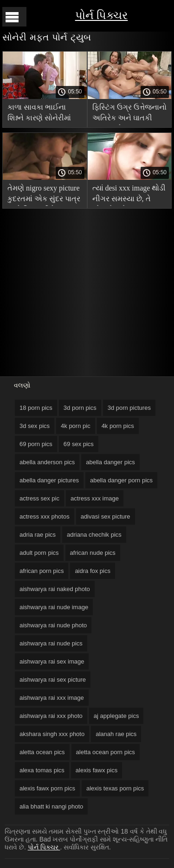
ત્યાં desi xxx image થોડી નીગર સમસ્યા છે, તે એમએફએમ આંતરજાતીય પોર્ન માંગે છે (129, 195)
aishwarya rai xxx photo (51, 716)
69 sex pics (79, 444)
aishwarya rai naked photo (55, 589)
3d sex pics (35, 426)
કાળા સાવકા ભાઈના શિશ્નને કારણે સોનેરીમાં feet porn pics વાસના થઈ (39, 114)
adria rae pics (38, 535)
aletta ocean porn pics (106, 752)
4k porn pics (118, 426)
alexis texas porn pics (115, 788)
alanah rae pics (116, 734)
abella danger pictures (49, 480)
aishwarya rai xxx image (52, 698)
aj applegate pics (116, 716)
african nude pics (93, 553)
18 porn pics (36, 408)
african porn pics (42, 571)
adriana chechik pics (94, 535)
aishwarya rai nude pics (51, 643)
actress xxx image (95, 498)
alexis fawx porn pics (47, 788)
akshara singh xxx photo (52, 734)
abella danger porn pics (121, 480)
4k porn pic (76, 426)
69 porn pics (36, 444)
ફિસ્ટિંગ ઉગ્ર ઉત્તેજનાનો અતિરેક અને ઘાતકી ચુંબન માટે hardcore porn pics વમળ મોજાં (129, 114)
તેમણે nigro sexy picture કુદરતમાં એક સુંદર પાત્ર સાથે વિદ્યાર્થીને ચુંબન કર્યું (44, 195)
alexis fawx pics (97, 770)
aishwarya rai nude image (54, 607)
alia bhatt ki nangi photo (51, 806)
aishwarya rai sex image (52, 661)
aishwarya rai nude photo (53, 625)
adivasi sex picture (106, 516)
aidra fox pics (93, 571)
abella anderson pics (47, 462)
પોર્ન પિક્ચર (102, 15)
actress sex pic (39, 498)
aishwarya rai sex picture (53, 680)
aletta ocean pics (42, 752)
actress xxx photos (45, 516)
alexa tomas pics (42, 770)
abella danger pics (110, 462)
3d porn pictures (129, 408)
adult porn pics (39, 553)
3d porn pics (80, 408)
